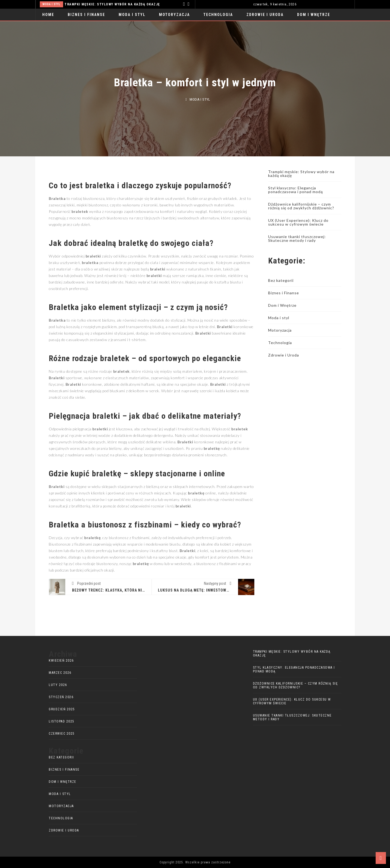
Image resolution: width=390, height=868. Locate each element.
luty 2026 (58, 685)
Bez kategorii (281, 280)
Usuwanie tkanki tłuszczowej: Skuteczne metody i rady (297, 238)
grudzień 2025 (62, 709)
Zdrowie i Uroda (265, 15)
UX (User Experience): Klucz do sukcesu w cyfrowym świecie (298, 222)
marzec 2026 (60, 673)
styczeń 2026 (61, 697)
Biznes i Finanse (86, 15)
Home (48, 15)
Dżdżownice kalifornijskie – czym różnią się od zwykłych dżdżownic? (301, 206)
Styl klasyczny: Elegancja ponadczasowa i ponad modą (295, 190)
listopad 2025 (62, 721)
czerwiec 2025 (62, 734)
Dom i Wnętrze (314, 15)
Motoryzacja (174, 15)
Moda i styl (51, 4)
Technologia (218, 15)
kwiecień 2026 (61, 661)
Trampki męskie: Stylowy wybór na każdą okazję (112, 4)
